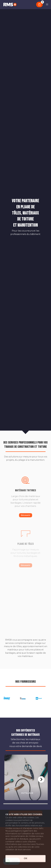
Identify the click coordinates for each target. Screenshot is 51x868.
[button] (47, 4)
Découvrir (26, 515)
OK (26, 858)
